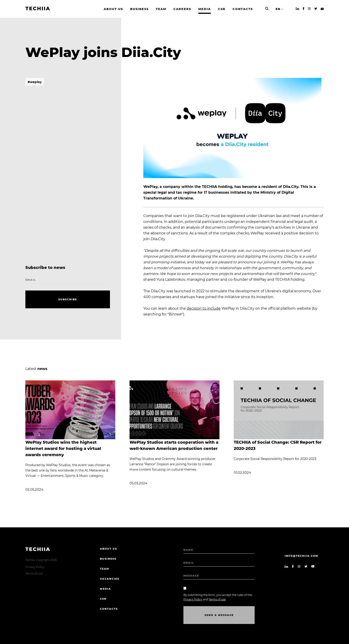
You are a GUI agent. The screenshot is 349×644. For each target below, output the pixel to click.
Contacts (109, 609)
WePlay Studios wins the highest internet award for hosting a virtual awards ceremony (63, 449)
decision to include (204, 308)
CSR (103, 599)
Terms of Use (34, 574)
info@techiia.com (301, 556)
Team (105, 569)
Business (108, 559)
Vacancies (110, 579)
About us (109, 549)
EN (278, 9)
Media (106, 589)
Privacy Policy (35, 567)
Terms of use (217, 599)
